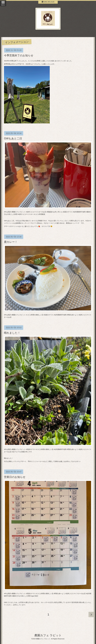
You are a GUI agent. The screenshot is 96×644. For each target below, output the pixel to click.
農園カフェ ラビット (48, 635)
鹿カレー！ (11, 242)
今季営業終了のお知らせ (19, 55)
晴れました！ (12, 333)
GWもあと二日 (13, 138)
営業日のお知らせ (15, 477)
